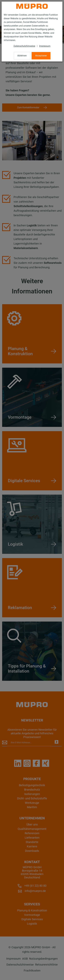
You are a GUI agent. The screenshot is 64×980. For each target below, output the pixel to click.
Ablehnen (22, 56)
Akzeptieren (41, 56)
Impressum (45, 46)
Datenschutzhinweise (24, 46)
